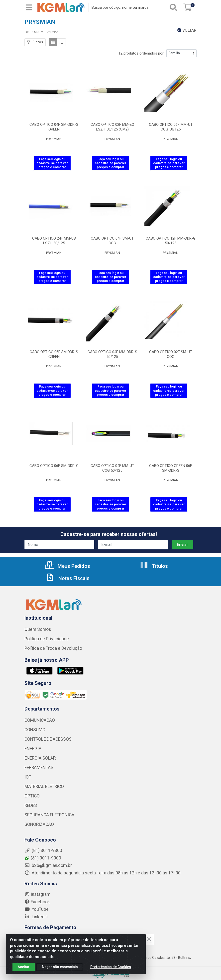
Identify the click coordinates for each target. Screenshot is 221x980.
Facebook (37, 902)
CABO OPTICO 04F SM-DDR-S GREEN (54, 127)
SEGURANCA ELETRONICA (49, 815)
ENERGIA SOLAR (40, 758)
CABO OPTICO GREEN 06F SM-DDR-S (171, 468)
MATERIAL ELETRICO (44, 786)
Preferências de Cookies (111, 970)
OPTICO (32, 796)
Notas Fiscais (68, 578)
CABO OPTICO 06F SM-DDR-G (54, 466)
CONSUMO (35, 730)
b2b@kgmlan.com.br (48, 865)
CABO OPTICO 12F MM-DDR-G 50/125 (171, 241)
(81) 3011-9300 (43, 858)
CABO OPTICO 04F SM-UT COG (112, 241)
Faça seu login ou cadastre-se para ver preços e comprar (52, 163)
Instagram (37, 894)
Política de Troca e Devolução (53, 648)
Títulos (154, 566)
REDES (31, 805)
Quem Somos (38, 629)
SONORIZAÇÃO (39, 824)
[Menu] (29, 7)
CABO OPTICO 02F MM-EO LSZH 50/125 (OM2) (112, 127)
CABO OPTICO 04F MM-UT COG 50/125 (112, 468)
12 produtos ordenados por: (141, 53)
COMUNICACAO (40, 720)
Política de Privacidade (47, 639)
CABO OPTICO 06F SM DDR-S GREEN (54, 354)
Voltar (187, 30)
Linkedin (36, 917)
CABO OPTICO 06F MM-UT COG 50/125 (171, 127)
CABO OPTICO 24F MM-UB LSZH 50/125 (54, 241)
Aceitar (24, 970)
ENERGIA (33, 749)
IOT (28, 777)
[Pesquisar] (174, 7)
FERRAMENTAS (39, 768)
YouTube (37, 909)
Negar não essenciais (60, 970)
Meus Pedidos (67, 566)
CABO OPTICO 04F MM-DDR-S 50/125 (112, 354)
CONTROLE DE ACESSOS (48, 739)
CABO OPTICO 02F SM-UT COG (171, 354)
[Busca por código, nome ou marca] (128, 7)
